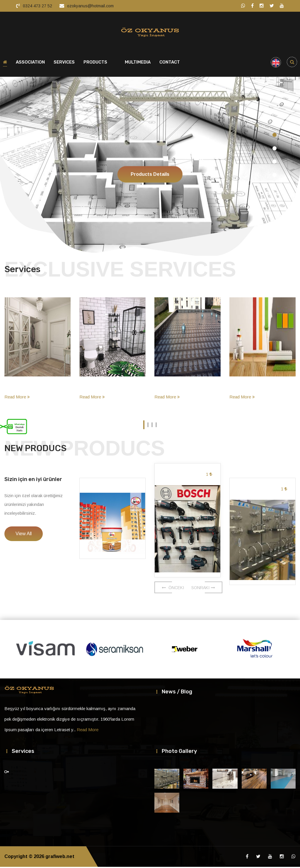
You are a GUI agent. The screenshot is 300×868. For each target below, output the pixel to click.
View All (24, 535)
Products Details (150, 189)
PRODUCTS (95, 63)
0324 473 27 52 (37, 6)
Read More (17, 398)
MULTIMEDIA (138, 63)
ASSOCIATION (30, 63)
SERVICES (64, 63)
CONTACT (170, 63)
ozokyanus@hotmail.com (90, 6)
